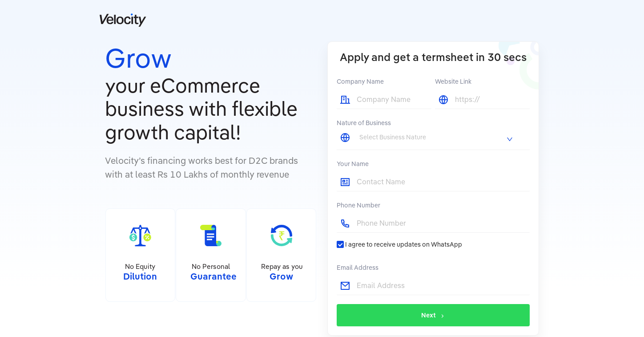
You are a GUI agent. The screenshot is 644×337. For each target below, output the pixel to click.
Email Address (358, 268)
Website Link (453, 81)
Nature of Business (364, 123)
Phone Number (358, 205)
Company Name (360, 81)
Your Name (353, 164)
